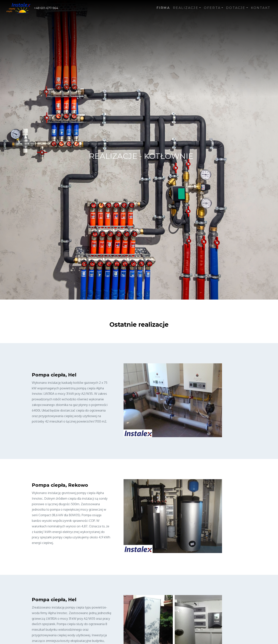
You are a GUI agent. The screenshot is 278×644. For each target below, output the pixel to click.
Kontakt (261, 8)
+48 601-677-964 (46, 8)
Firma (163, 8)
